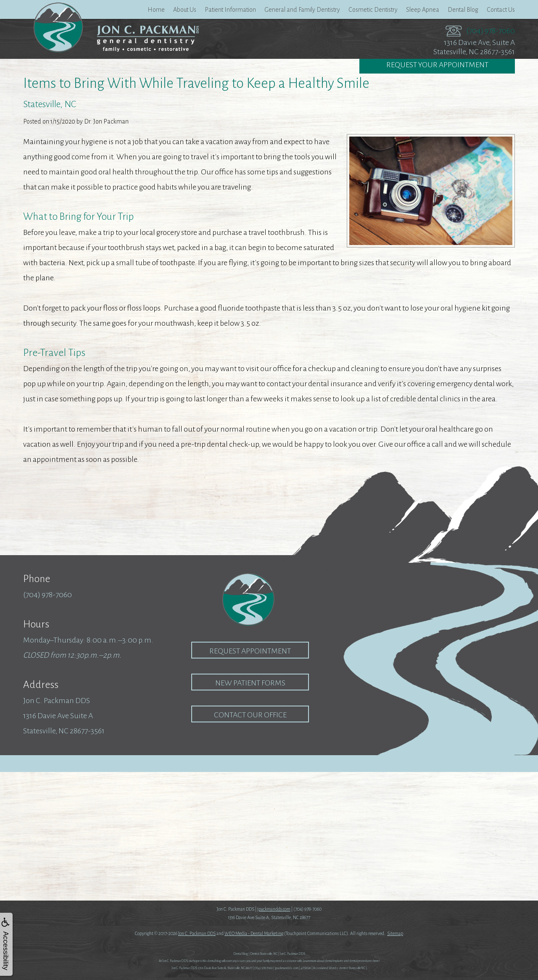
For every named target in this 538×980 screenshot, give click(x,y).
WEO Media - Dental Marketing (254, 933)
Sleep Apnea (423, 10)
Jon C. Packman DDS (197, 933)
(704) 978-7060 (491, 31)
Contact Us (501, 10)
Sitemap (395, 933)
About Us (185, 10)
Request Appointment (250, 651)
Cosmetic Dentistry (373, 10)
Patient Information (230, 10)
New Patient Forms (250, 683)
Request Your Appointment (437, 66)
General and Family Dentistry (302, 10)
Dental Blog (463, 10)
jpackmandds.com (274, 909)
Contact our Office (250, 715)
